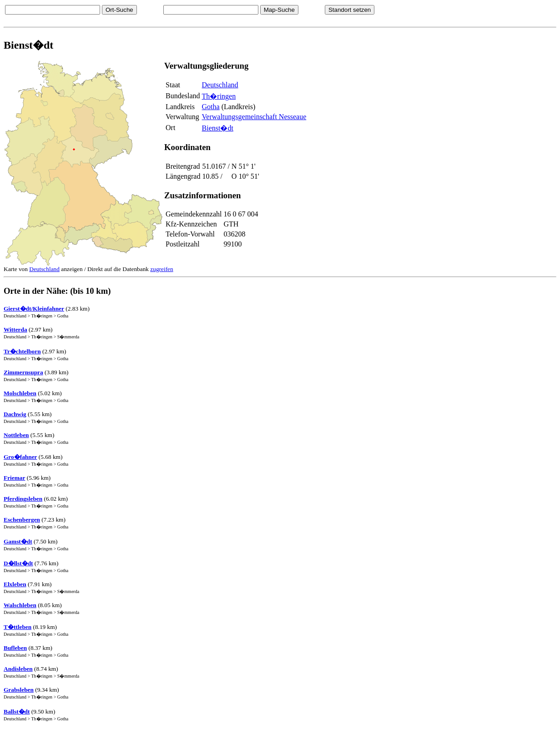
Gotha (211, 107)
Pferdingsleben (23, 499)
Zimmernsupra (23, 372)
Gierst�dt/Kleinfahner (34, 309)
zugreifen (161, 269)
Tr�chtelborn (22, 351)
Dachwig (15, 414)
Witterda (15, 329)
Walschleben (20, 605)
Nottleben (16, 435)
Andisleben (18, 669)
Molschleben (20, 393)
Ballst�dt (17, 711)
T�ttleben (18, 627)
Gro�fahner (20, 457)
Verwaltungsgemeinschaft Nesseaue (254, 117)
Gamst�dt (18, 541)
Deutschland (220, 85)
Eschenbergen (22, 520)
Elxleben (15, 584)
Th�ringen (219, 96)
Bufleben (15, 648)
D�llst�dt (18, 563)
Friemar (14, 478)
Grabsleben (19, 690)
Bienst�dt (218, 128)
